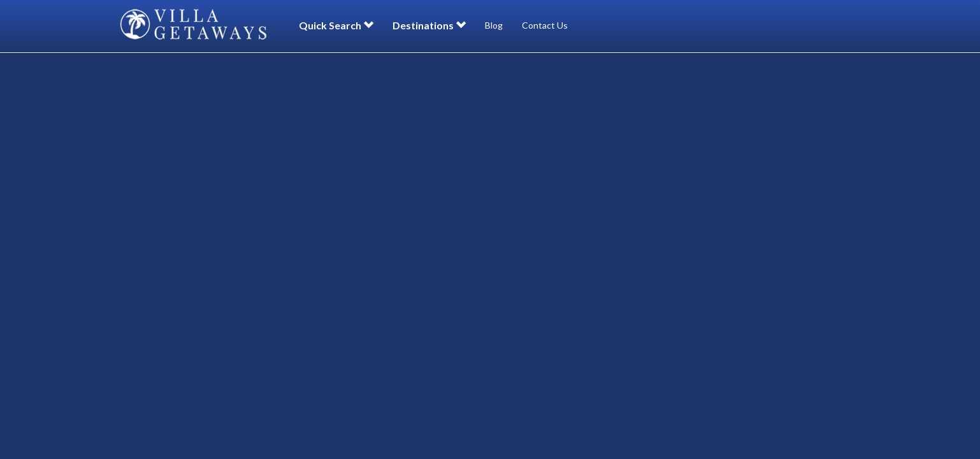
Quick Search (336, 25)
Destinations (429, 25)
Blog (494, 25)
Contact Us (545, 25)
